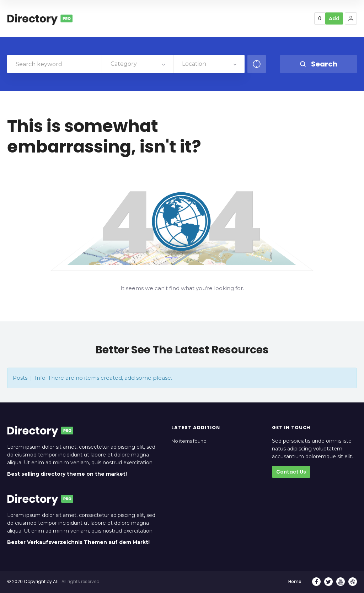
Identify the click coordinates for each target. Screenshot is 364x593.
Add (334, 18)
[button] (351, 18)
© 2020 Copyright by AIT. (34, 581)
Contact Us (291, 472)
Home (295, 581)
